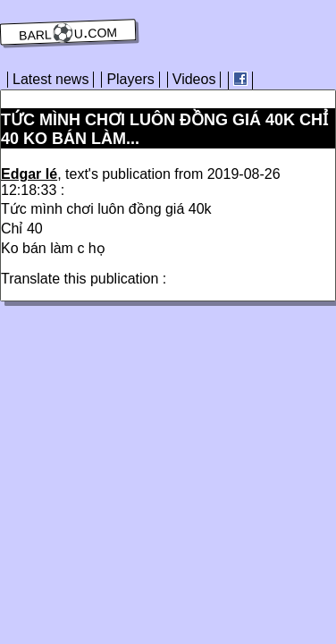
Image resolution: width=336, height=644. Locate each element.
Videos (194, 79)
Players (130, 79)
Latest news (50, 79)
